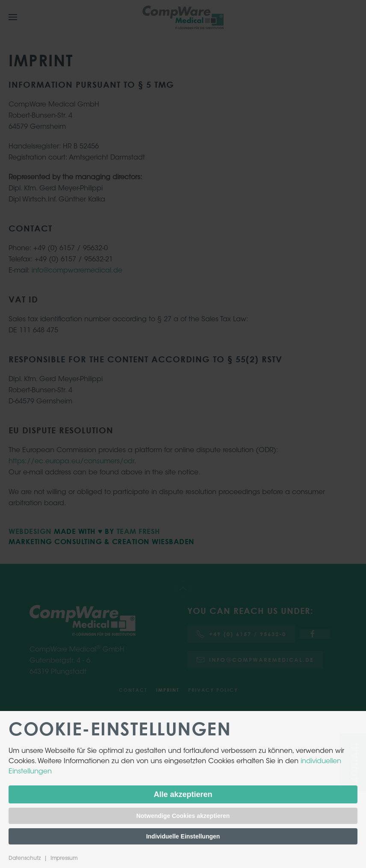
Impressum (64, 859)
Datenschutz (25, 859)
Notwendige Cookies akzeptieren (183, 816)
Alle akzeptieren (183, 794)
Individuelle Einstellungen (183, 836)
